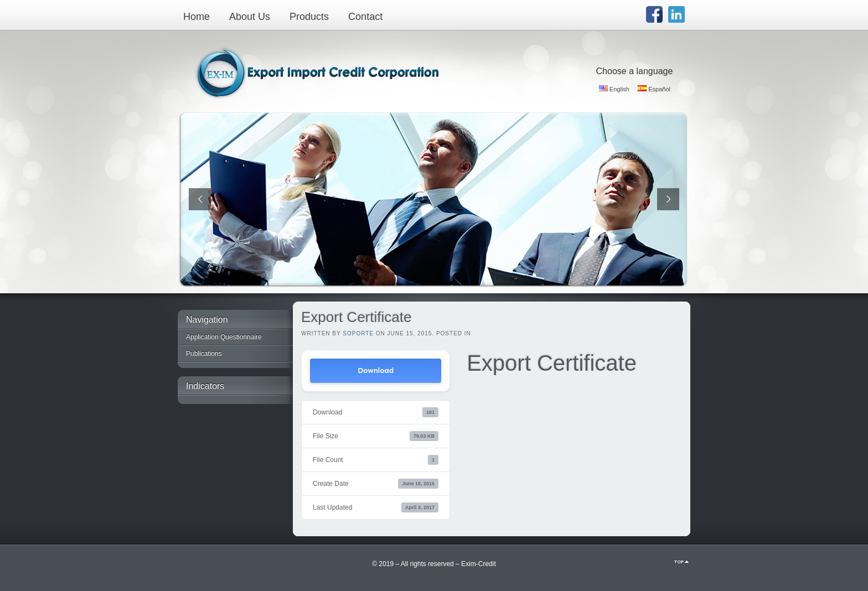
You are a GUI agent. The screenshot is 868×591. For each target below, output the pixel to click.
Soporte (358, 333)
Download (376, 370)
